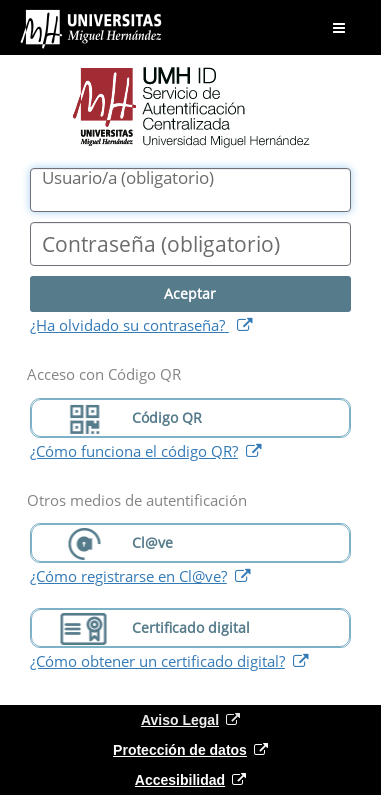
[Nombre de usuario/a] (190, 190)
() (128, 178)
